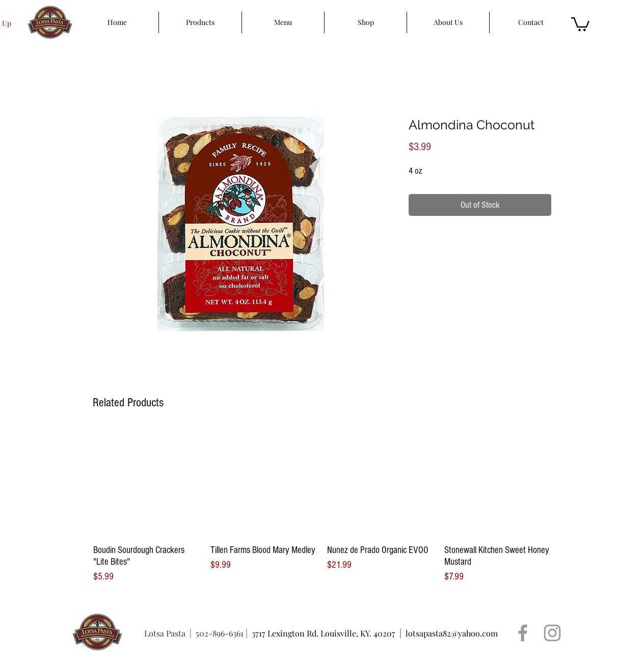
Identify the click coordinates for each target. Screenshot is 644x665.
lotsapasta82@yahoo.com (452, 633)
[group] (322, 507)
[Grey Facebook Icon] (523, 633)
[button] (580, 23)
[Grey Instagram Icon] (552, 633)
